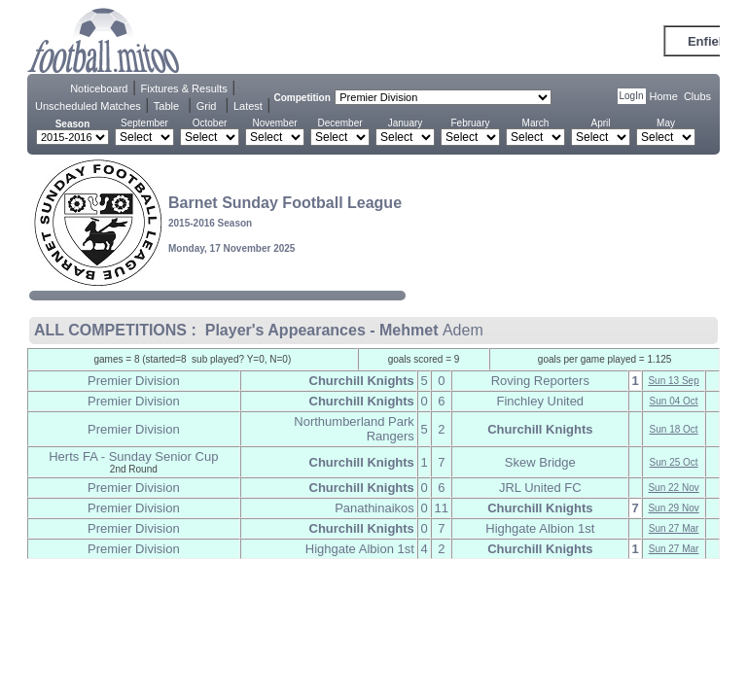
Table (166, 106)
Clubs (697, 96)
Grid (207, 106)
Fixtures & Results (184, 88)
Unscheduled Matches (88, 106)
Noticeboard (99, 88)
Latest (248, 106)
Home (664, 96)
